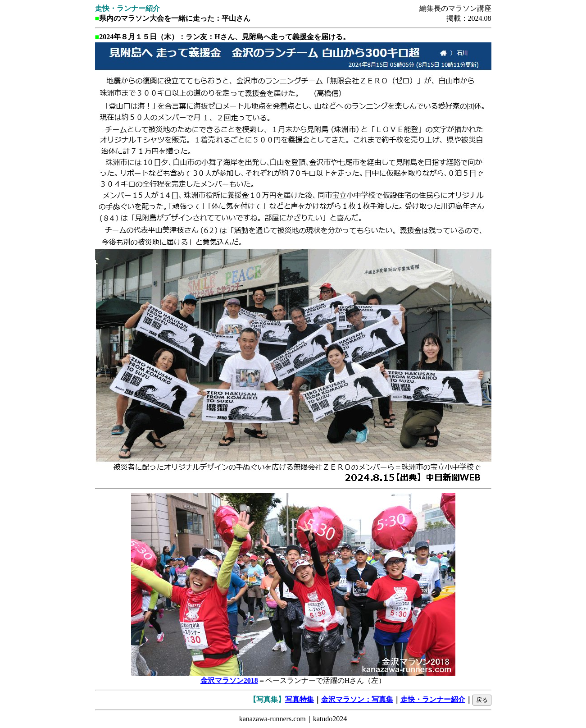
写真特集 (300, 699)
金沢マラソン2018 (229, 680)
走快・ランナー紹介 (433, 699)
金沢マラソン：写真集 (357, 699)
